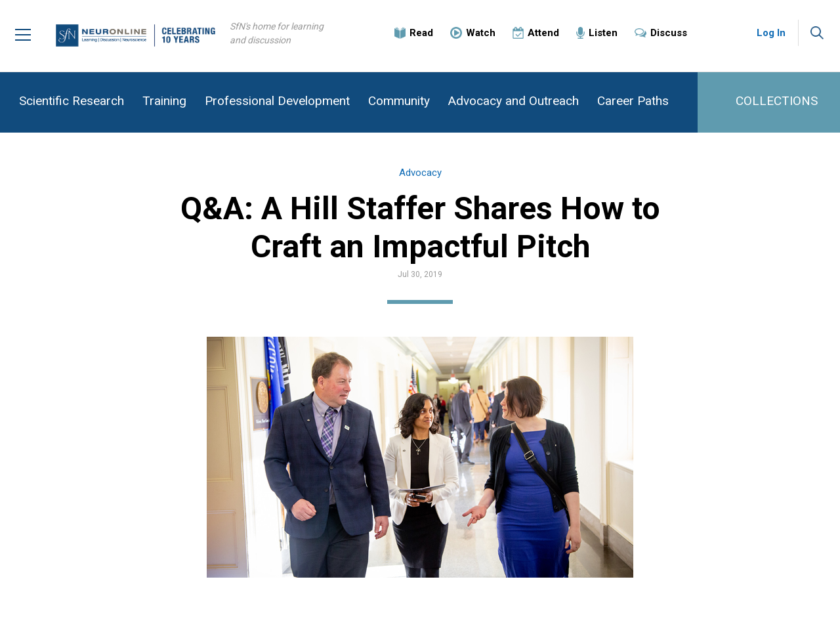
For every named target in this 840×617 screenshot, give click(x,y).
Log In (771, 33)
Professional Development (277, 101)
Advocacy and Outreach (514, 101)
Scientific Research (72, 101)
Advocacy (420, 173)
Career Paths (633, 101)
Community (399, 101)
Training (164, 101)
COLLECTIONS (777, 101)
